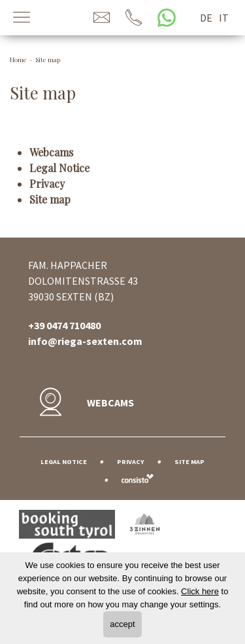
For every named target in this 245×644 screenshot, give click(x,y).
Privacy (47, 184)
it (224, 18)
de (206, 18)
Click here (200, 591)
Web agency (138, 478)
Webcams (51, 152)
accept (122, 624)
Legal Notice (59, 168)
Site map (50, 199)
